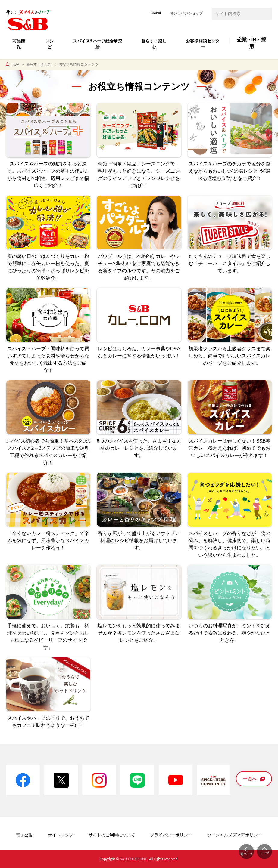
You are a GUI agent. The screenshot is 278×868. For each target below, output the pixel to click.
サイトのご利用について (112, 835)
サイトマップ (61, 835)
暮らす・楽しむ (39, 64)
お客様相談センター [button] (203, 44)
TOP (15, 64)
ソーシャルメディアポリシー (235, 835)
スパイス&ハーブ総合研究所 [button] (98, 44)
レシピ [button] (49, 44)
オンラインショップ (186, 13)
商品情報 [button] (19, 44)
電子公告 (24, 835)
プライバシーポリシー (171, 835)
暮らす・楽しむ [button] (154, 44)
